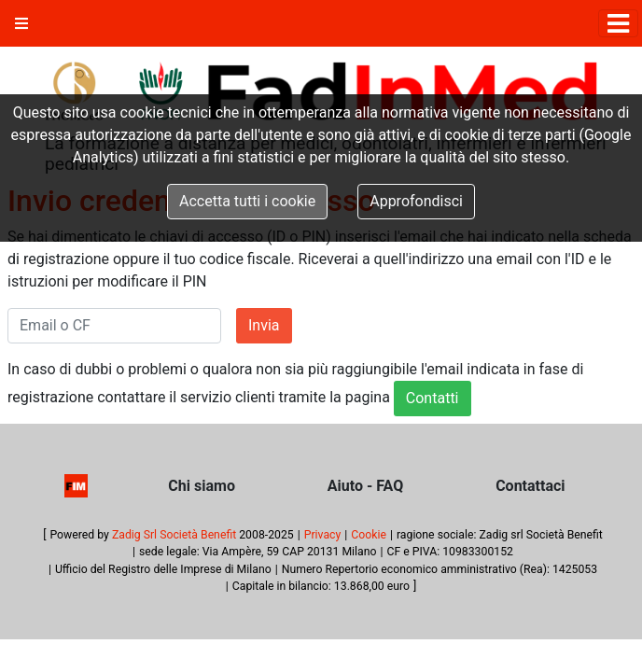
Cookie (369, 535)
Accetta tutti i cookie (247, 201)
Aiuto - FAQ (365, 486)
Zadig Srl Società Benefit (174, 535)
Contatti (433, 398)
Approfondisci (416, 201)
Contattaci (530, 486)
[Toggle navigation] (618, 23)
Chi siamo (202, 486)
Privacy (323, 535)
